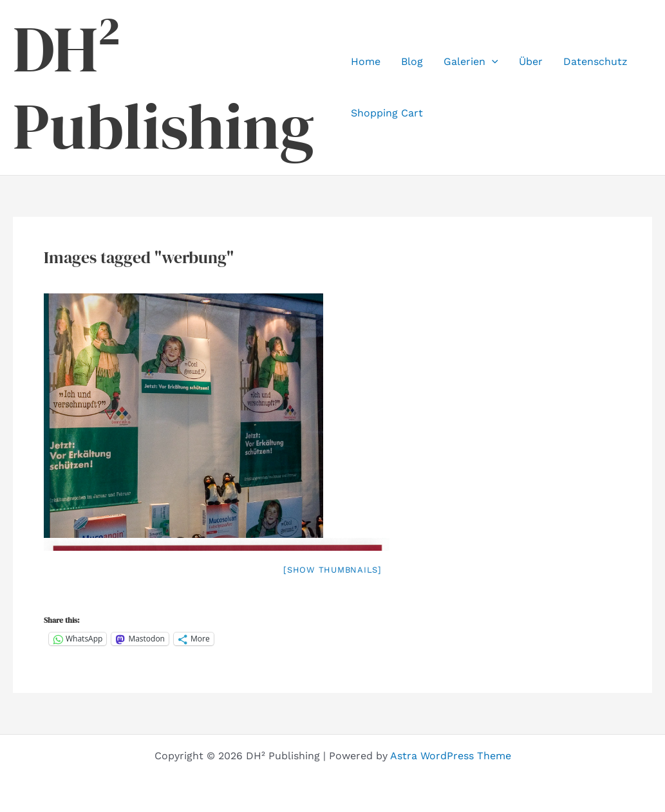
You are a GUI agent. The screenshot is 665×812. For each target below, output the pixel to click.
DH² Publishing (164, 88)
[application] (492, 62)
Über (531, 61)
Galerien (471, 62)
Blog (412, 61)
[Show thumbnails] (332, 570)
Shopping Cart (387, 113)
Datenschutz (595, 61)
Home (366, 61)
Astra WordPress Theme (451, 756)
